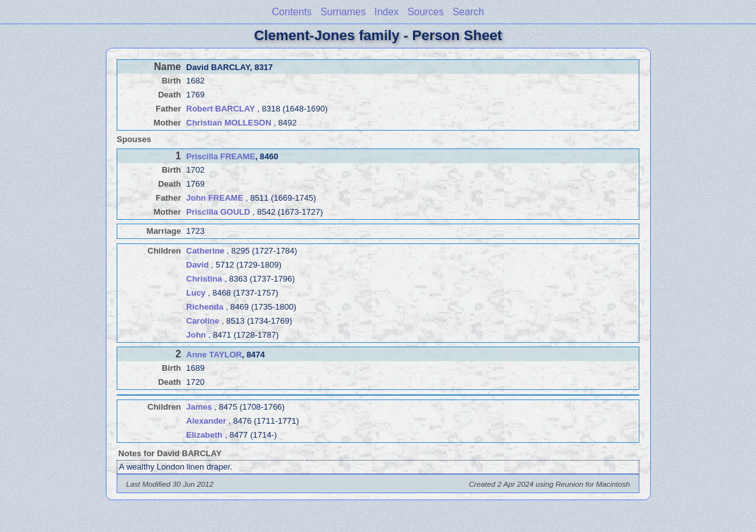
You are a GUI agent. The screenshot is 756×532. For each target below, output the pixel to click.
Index (386, 12)
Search (468, 12)
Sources (425, 12)
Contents (292, 12)
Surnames (343, 12)
